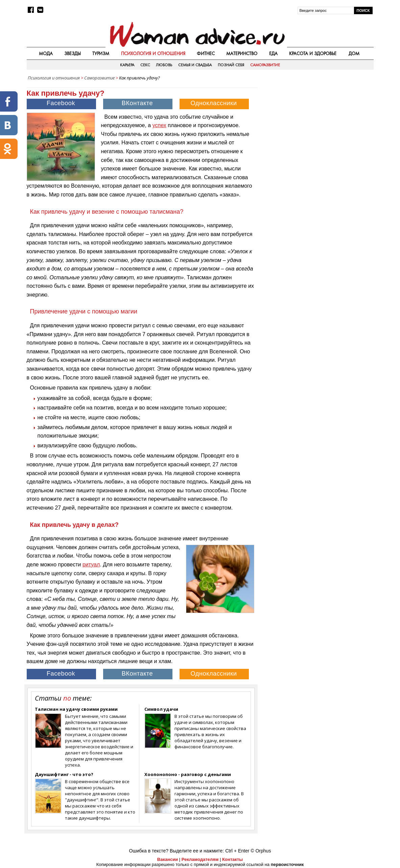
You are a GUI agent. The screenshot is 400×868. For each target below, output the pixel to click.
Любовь (164, 65)
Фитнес (206, 53)
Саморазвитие (265, 65)
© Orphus (261, 851)
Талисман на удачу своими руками (76, 709)
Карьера (127, 65)
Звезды (73, 53)
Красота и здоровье (313, 53)
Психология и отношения (153, 53)
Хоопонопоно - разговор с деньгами (188, 774)
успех (159, 125)
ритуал (91, 565)
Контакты (232, 859)
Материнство (242, 53)
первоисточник (287, 864)
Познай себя (231, 65)
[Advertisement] (316, 132)
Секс (145, 65)
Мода (46, 53)
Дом (354, 53)
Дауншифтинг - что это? (64, 774)
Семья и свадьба (195, 65)
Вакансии (168, 859)
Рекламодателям (200, 859)
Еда (273, 53)
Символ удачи (161, 709)
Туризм (101, 53)
